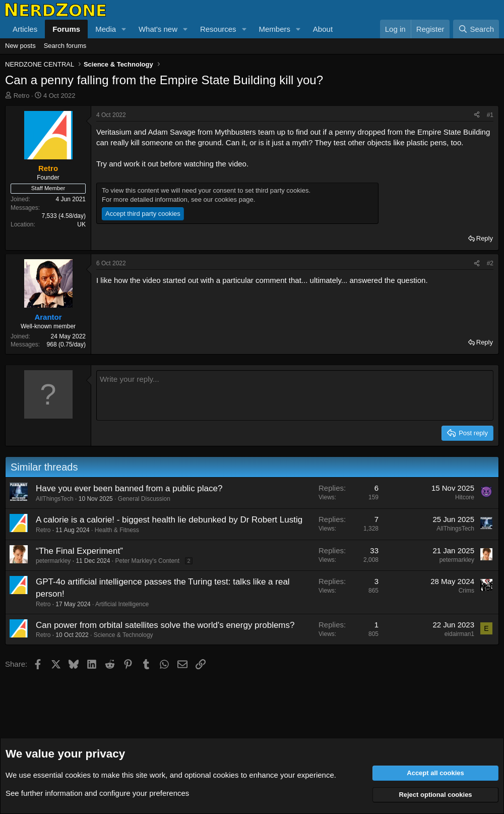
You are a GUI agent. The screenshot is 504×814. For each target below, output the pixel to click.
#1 (490, 115)
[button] (124, 29)
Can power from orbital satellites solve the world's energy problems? (165, 625)
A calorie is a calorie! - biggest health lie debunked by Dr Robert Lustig (169, 520)
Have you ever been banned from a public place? (129, 488)
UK (81, 224)
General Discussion (144, 499)
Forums (66, 29)
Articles (25, 29)
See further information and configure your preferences (97, 793)
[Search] (476, 29)
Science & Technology (123, 635)
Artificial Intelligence (122, 604)
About (323, 29)
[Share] (477, 115)
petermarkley (53, 561)
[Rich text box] (295, 395)
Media (106, 29)
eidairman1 (459, 634)
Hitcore (465, 497)
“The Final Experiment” (79, 551)
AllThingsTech (55, 499)
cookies (78, 775)
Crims (466, 591)
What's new (158, 29)
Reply (485, 238)
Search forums (65, 46)
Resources (218, 29)
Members (274, 29)
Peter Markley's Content (147, 561)
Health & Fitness (117, 530)
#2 (490, 263)
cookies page (234, 199)
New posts (20, 46)
